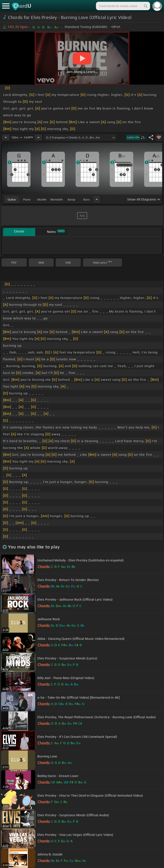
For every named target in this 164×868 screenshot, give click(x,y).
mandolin (57, 199)
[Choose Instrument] (97, 199)
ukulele (42, 199)
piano (27, 199)
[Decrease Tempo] (6, 137)
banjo (72, 199)
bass (87, 199)
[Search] (145, 6)
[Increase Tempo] (38, 137)
